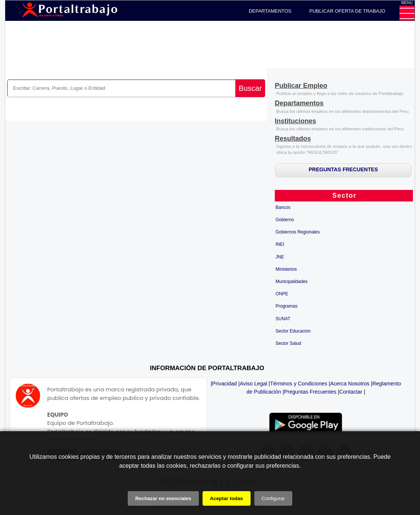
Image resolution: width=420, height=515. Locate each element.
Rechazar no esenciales (163, 498)
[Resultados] (293, 139)
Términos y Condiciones (298, 384)
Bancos (283, 207)
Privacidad (225, 384)
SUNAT (283, 319)
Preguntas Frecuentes (310, 392)
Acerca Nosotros (350, 384)
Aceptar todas (227, 498)
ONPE (282, 294)
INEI (280, 244)
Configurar (273, 498)
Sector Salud (288, 343)
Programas (287, 306)
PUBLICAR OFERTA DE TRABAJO (347, 11)
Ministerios (286, 269)
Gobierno (285, 220)
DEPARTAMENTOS (270, 11)
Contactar (351, 392)
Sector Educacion (293, 331)
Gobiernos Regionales (298, 232)
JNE (280, 257)
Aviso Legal (254, 384)
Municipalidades (292, 282)
